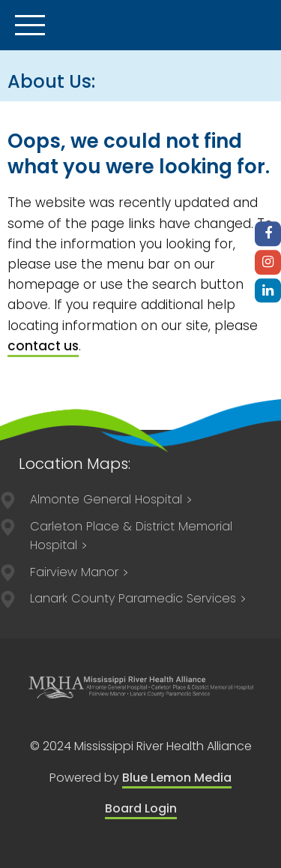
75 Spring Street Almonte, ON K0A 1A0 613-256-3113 (80, 572)
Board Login (141, 808)
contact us (43, 346)
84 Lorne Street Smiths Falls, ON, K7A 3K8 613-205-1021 (139, 598)
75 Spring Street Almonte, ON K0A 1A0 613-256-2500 (112, 499)
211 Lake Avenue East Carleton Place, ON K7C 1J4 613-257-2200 (131, 536)
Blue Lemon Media (177, 778)
